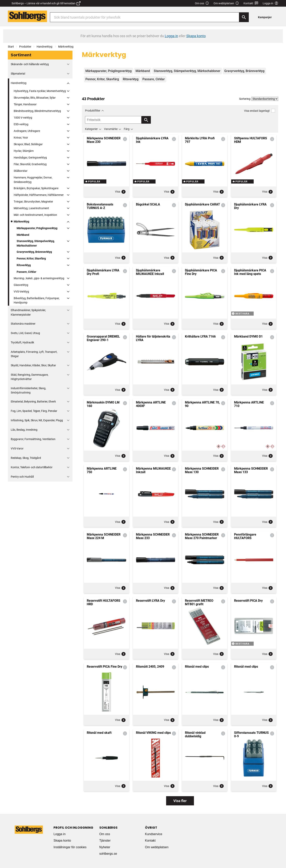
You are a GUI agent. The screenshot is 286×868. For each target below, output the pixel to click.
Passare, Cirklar (26, 272)
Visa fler (180, 801)
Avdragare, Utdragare (27, 131)
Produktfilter (93, 111)
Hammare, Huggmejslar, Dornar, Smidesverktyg (33, 180)
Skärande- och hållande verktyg (30, 64)
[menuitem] (266, 17)
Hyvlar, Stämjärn (24, 151)
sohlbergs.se (108, 854)
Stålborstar (21, 171)
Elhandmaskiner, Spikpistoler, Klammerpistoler (28, 312)
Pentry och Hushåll (22, 477)
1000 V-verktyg (23, 118)
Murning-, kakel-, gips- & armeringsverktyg (39, 278)
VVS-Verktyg (21, 292)
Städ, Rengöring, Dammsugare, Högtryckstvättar (30, 377)
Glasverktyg (21, 285)
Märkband (23, 235)
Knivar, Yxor (21, 138)
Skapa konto (62, 841)
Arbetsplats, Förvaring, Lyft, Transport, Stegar (34, 354)
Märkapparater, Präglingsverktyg (37, 228)
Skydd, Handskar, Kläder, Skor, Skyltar (33, 365)
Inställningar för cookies (70, 847)
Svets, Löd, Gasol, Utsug (25, 333)
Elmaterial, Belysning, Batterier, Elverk (33, 402)
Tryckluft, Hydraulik (22, 342)
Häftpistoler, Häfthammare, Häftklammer (39, 195)
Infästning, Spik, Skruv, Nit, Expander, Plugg (37, 420)
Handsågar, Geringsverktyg (30, 158)
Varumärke (111, 129)
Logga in (59, 834)
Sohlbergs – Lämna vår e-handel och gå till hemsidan (46, 3)
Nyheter (105, 847)
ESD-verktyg (21, 124)
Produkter (25, 47)
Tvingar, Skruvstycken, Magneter (33, 202)
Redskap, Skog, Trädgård (26, 458)
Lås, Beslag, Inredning (24, 430)
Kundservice (154, 834)
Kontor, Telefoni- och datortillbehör (32, 467)
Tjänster (105, 841)
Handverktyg (45, 47)
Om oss (202, 3)
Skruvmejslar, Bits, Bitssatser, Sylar (35, 98)
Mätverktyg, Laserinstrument (31, 208)
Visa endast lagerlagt (260, 111)
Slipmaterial (18, 74)
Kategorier (91, 129)
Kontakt (251, 3)
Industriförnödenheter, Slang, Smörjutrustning (28, 390)
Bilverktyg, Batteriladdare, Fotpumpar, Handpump (37, 300)
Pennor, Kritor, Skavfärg (31, 258)
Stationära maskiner (23, 324)
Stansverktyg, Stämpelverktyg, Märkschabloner (36, 243)
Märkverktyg (66, 47)
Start (11, 47)
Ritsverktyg (24, 265)
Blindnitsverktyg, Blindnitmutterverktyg (37, 111)
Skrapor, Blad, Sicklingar (28, 144)
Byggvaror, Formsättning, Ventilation (33, 439)
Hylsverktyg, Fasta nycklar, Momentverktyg (40, 91)
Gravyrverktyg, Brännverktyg (34, 252)
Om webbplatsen (226, 3)
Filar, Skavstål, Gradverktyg (30, 164)
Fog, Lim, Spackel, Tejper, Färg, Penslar (34, 411)
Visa (120, 192)
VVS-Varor (17, 448)
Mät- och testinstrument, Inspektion (35, 215)
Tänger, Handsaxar (25, 104)
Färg (127, 129)
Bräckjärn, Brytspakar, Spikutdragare (36, 188)
